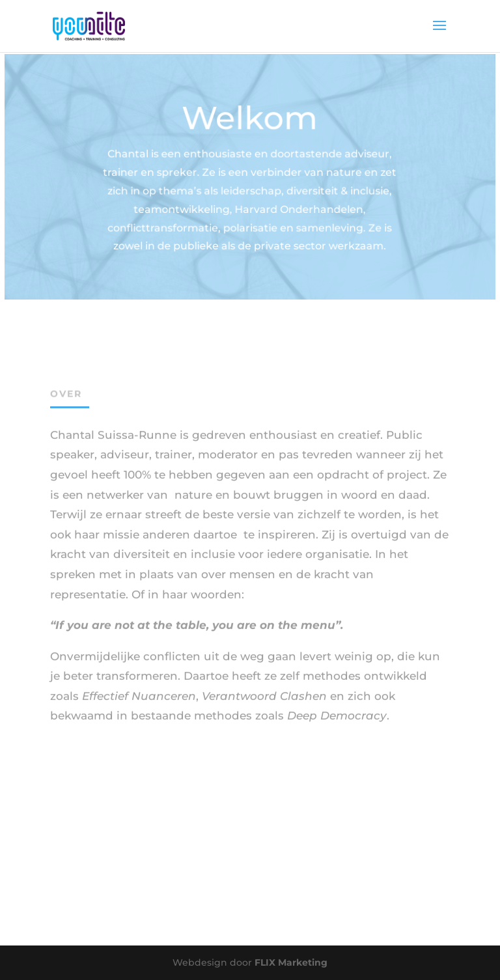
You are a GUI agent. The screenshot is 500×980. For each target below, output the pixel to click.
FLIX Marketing (291, 962)
